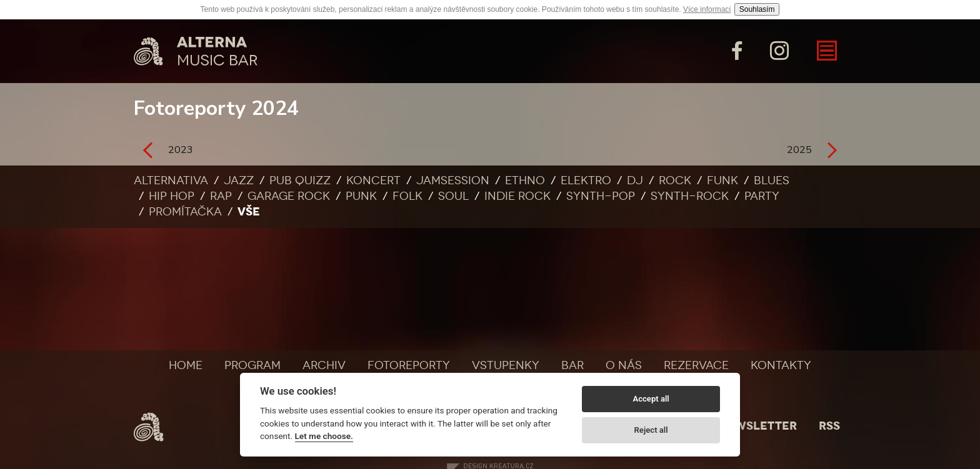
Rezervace (696, 365)
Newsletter (757, 426)
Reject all (651, 430)
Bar (572, 365)
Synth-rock (690, 196)
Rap (221, 196)
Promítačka (185, 212)
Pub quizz (300, 180)
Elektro (586, 180)
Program (252, 365)
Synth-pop (601, 196)
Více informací (707, 9)
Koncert (373, 180)
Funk (722, 180)
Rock (675, 180)
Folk (407, 196)
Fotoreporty (409, 365)
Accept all (651, 399)
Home (186, 365)
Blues (772, 180)
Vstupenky (506, 365)
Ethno (525, 180)
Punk (361, 196)
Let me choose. (324, 436)
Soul (453, 196)
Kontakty (781, 365)
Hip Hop (172, 196)
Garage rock (289, 196)
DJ (635, 180)
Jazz (239, 180)
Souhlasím (757, 9)
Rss (829, 426)
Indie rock (517, 196)
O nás (624, 365)
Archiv (324, 365)
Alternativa (171, 180)
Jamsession (453, 180)
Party (762, 196)
